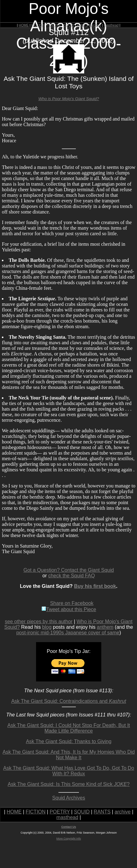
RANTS (82, 25)
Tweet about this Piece (69, 609)
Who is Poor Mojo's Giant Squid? (68, 99)
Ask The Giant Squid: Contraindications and (69, 701)
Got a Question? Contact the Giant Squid (69, 570)
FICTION (38, 25)
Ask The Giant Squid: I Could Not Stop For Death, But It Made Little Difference (69, 728)
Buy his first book (95, 586)
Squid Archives (69, 798)
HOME (24, 25)
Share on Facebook (72, 603)
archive (96, 25)
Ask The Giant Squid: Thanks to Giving (68, 741)
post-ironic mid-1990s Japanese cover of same (68, 633)
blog (47, 627)
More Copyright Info (68, 839)
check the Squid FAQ (71, 576)
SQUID (69, 25)
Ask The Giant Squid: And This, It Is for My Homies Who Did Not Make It (68, 755)
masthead (111, 25)
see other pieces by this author (39, 621)
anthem (105, 627)
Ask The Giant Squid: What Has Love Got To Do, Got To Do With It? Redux (69, 771)
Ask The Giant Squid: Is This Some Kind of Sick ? (69, 784)
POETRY (54, 25)
